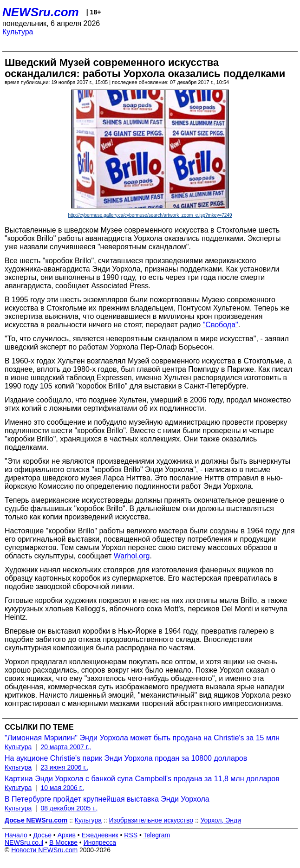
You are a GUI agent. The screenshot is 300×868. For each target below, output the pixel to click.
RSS (131, 835)
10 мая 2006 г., (62, 788)
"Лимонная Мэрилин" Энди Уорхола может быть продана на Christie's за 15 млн (142, 738)
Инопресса (100, 842)
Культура (18, 32)
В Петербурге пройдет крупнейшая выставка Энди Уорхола (107, 799)
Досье (42, 835)
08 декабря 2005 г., (69, 808)
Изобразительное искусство (151, 820)
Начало (16, 835)
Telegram (157, 835)
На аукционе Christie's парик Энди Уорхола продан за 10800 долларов (126, 758)
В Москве (63, 842)
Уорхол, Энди (221, 820)
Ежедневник (100, 835)
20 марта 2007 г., (66, 747)
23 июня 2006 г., (64, 767)
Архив (67, 835)
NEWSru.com (41, 12)
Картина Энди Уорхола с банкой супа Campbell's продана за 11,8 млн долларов (142, 779)
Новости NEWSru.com (44, 850)
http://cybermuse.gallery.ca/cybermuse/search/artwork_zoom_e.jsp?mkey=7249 (150, 215)
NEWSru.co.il (24, 842)
